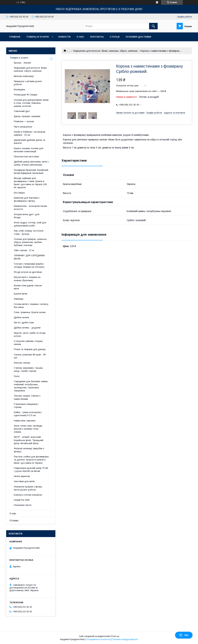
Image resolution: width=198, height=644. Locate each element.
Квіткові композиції (24, 76)
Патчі (17, 376)
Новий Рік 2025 (22, 500)
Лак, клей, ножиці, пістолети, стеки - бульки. (29, 232)
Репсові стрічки (22, 363)
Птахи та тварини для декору (30, 349)
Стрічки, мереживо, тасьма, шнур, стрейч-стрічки (28, 369)
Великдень (20, 89)
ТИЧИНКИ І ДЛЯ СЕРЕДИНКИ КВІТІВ (29, 257)
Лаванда (19, 299)
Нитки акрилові (22, 476)
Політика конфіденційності (125, 639)
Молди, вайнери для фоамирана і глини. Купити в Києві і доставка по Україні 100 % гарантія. (30, 183)
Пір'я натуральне (23, 127)
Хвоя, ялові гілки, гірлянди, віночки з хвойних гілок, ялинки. (28, 429)
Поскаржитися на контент (98, 639)
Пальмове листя (23, 505)
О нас (80, 37)
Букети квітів (21, 294)
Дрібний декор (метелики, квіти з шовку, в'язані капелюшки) (31, 163)
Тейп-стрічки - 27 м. (24, 250)
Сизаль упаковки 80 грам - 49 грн (30, 356)
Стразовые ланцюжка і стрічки (26, 406)
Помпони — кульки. (24, 121)
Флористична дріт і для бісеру (27, 216)
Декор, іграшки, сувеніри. (27, 116)
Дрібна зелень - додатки (27, 328)
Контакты (97, 37)
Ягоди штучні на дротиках (28, 272)
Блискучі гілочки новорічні (28, 495)
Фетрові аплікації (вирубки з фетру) (29, 450)
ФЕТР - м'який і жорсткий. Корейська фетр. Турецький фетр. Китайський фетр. (29, 440)
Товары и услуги (38, 37)
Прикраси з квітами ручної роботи (28, 83)
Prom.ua (115, 636)
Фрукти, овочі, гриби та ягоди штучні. (30, 334)
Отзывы (14, 520)
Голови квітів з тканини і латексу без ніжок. (31, 306)
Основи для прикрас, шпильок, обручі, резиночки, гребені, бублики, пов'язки (30, 242)
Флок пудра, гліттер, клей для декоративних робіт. (30, 224)
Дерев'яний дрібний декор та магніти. (29, 142)
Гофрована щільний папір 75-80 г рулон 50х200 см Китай (31, 470)
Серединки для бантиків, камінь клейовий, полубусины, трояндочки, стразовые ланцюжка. (31, 386)
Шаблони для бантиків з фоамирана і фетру (27, 199)
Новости (64, 37)
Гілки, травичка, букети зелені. (30, 312)
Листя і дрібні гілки (24, 323)
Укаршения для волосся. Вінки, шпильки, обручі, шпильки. (106, 51)
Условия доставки (138, 37)
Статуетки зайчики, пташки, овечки (28, 343)
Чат (184, 635)
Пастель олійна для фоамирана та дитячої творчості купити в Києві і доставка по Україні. (31, 460)
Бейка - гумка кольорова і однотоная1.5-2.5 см (28, 414)
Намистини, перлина (25, 421)
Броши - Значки (22, 63)
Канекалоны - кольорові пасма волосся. (30, 208)
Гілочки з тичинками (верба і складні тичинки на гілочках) (29, 265)
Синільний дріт (22, 111)
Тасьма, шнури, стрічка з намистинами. (27, 397)
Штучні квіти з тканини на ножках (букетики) (27, 279)
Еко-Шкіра (19, 193)
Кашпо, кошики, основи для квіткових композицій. (29, 150)
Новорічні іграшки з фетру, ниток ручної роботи (28, 488)
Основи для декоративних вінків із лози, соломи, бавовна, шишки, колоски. (31, 103)
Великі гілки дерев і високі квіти (28, 287)
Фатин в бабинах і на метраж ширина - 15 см (30, 133)
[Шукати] (153, 26)
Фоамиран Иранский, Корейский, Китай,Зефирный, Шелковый (31, 172)
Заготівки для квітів (24, 481)
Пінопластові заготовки (26, 157)
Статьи (115, 37)
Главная (15, 37)
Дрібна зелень (22, 317)
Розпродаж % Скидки (26, 95)
